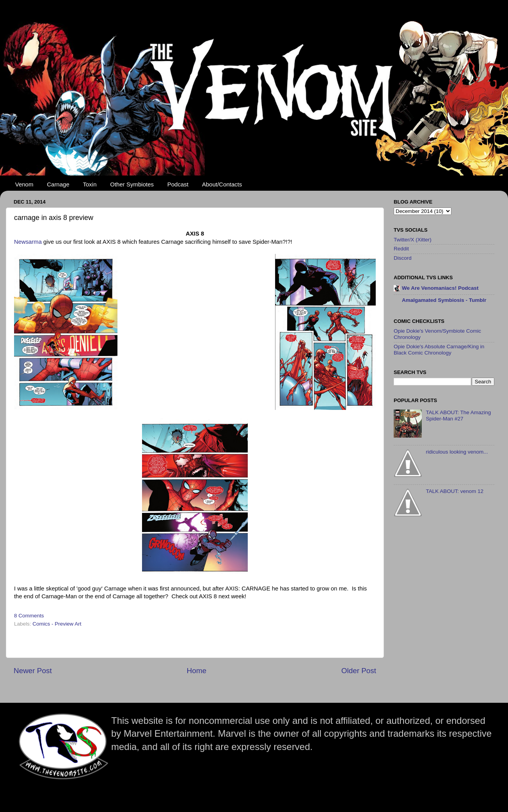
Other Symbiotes (132, 184)
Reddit (401, 249)
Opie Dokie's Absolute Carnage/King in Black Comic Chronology (439, 350)
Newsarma (29, 242)
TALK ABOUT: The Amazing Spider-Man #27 (458, 416)
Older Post (359, 671)
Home (197, 671)
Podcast (178, 184)
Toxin (90, 184)
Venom (24, 184)
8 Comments (29, 616)
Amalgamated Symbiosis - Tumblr (444, 300)
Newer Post (33, 671)
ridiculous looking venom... (457, 452)
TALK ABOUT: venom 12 (455, 491)
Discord (403, 258)
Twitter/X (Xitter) (413, 240)
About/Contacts (222, 184)
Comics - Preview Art (57, 624)
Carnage (58, 184)
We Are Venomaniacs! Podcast (440, 288)
